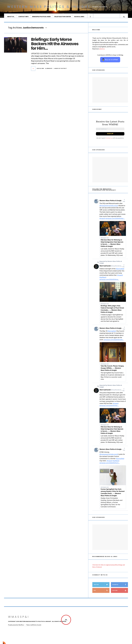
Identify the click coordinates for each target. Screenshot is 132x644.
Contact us (109, 141)
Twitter (102, 587)
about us (102, 51)
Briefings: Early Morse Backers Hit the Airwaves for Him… (55, 46)
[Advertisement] (110, 92)
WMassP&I (19, 619)
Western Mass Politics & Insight (49, 7)
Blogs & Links (79, 17)
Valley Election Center (63, 17)
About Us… (11, 17)
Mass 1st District (61, 70)
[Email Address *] (110, 131)
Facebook (120, 587)
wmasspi (50, 70)
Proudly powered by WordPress (16, 627)
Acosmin (39, 627)
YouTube (120, 593)
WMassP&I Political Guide (41, 17)
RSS (102, 593)
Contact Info (24, 17)
